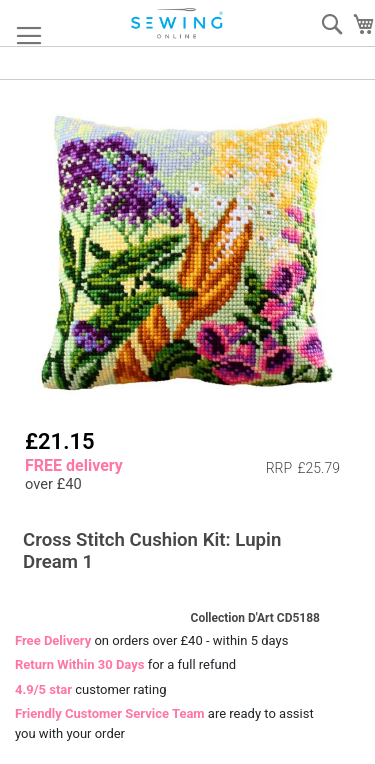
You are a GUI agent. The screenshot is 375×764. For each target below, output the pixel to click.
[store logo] (178, 23)
